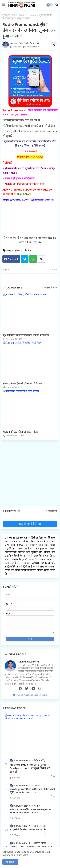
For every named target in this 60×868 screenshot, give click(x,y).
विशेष (15, 15)
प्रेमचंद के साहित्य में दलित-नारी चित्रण (23, 384)
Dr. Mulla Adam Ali (16, 538)
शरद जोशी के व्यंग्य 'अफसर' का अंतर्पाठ (28, 830)
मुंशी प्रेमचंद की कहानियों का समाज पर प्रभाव (26, 335)
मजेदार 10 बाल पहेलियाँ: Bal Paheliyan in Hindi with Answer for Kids (30, 811)
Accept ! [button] (10, 862)
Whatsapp (33, 259)
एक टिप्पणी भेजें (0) (30, 524)
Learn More (22, 855)
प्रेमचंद (19, 251)
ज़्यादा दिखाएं (51, 288)
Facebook (13, 259)
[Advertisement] (30, 475)
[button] (57, 5)
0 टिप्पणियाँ (51, 511)
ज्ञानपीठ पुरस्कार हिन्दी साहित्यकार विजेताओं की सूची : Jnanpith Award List (32, 791)
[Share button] (41, 259)
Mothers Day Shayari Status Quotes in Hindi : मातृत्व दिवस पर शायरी (30, 768)
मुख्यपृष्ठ (6, 15)
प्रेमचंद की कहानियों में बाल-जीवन (21, 432)
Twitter (25, 259)
